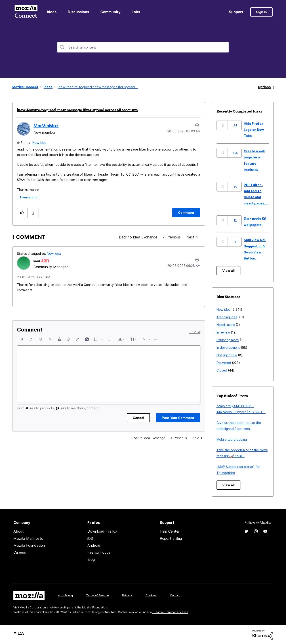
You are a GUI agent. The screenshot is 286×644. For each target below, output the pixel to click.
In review (223, 332)
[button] (22, 213)
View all (228, 271)
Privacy (127, 595)
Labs (136, 12)
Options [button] (264, 87)
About (19, 531)
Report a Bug (171, 538)
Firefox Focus (99, 552)
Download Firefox (102, 531)
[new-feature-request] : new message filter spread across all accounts (77, 110)
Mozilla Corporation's (34, 607)
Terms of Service (98, 595)
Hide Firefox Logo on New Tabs (254, 130)
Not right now (227, 355)
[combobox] (143, 47)
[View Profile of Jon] (45, 260)
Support (236, 12)
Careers (20, 552)
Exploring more (228, 340)
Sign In (261, 12)
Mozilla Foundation (29, 545)
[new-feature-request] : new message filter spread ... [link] (98, 87)
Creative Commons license (170, 612)
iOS (90, 538)
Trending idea (227, 317)
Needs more (226, 325)
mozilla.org (65, 595)
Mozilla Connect (26, 12)
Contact (175, 595)
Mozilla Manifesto (28, 538)
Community (110, 12)
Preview (195, 332)
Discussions (78, 12)
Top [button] (21, 633)
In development (228, 348)
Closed (222, 370)
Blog (91, 559)
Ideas (52, 12)
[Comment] (186, 213)
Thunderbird (28, 197)
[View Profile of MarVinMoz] (46, 126)
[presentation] (22, 339)
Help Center (170, 531)
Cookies (151, 595)
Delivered (224, 363)
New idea (39, 143)
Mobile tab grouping (232, 439)
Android (94, 545)
